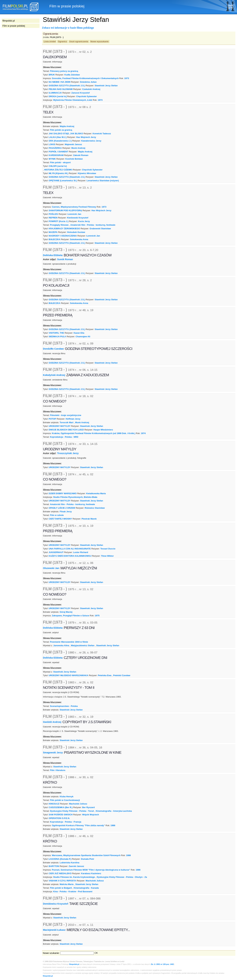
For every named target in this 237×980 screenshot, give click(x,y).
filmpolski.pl (74, 964)
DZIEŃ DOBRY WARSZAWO (63, 493)
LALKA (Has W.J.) (58, 137)
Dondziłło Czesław (53, 349)
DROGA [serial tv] (58, 96)
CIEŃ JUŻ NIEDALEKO (60, 873)
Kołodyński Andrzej (54, 375)
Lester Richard (81, 552)
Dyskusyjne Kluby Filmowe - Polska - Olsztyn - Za (122, 877)
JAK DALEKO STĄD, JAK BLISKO (66, 134)
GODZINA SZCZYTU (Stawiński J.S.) (67, 86)
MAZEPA (53, 232)
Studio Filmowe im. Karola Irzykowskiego (74, 877)
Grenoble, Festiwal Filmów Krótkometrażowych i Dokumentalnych (85, 78)
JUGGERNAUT (56, 552)
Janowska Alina (61, 645)
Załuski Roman (81, 155)
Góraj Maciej (66, 612)
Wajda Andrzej (67, 126)
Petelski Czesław (122, 675)
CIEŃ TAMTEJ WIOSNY (60, 519)
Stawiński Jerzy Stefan (106, 86)
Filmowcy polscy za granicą (64, 71)
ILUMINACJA (55, 93)
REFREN (53, 218)
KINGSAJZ (54, 804)
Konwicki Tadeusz (102, 134)
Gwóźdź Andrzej (52, 722)
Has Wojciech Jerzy (86, 137)
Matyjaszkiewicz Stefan (83, 645)
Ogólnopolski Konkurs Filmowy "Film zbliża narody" (78, 825)
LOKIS (52, 144)
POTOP (52, 419)
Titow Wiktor (107, 556)
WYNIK (52, 159)
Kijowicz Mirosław (87, 173)
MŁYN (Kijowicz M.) (59, 173)
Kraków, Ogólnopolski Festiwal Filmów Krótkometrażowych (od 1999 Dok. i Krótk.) (94, 433)
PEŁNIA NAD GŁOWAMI (61, 89)
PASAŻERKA (55, 148)
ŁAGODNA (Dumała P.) (60, 859)
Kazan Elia (79, 333)
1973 (127, 78)
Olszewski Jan (51, 568)
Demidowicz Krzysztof (55, 904)
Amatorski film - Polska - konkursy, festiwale (93, 225)
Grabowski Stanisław (100, 229)
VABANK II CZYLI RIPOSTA (62, 881)
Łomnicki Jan (74, 214)
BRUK (52, 75)
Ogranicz (62, 41)
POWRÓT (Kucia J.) (59, 221)
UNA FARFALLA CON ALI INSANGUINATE (70, 549)
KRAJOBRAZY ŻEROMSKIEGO (64, 229)
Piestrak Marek (89, 519)
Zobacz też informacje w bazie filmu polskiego (68, 28)
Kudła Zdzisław (72, 75)
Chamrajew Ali (83, 337)
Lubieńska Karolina (70, 863)
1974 (143, 433)
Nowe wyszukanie (99, 41)
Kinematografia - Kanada (86, 888)
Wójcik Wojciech (91, 815)
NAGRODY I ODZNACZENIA (63, 236)
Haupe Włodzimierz (103, 430)
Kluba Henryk (67, 797)
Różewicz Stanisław (95, 508)
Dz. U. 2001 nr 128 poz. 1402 (162, 964)
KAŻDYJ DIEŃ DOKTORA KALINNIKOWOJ (70, 556)
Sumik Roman (65, 259)
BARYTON (54, 866)
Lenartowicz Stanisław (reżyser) (103, 181)
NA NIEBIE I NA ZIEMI (60, 82)
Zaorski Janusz (76, 866)
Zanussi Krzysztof (81, 93)
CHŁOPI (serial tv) (58, 166)
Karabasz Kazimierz (91, 873)
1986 (113, 825)
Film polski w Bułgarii (61, 888)
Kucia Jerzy (84, 221)
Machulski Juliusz (78, 804)
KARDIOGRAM (56, 155)
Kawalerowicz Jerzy (91, 141)
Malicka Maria (67, 884)
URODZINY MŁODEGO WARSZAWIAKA (69, 675)
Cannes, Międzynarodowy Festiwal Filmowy (74, 207)
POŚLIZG (53, 214)
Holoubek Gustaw (76, 232)
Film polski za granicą (61, 130)
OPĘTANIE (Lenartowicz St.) (63, 181)
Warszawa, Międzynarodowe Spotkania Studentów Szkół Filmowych (86, 855)
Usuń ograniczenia (79, 41)
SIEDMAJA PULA (57, 337)
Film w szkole (57, 515)
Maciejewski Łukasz (54, 930)
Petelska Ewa (105, 675)
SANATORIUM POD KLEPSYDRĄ (65, 210)
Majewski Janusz (73, 144)
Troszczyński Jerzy (68, 453)
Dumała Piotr (88, 859)
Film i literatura (58, 770)
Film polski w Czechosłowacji (65, 800)
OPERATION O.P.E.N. (59, 818)
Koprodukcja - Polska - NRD (64, 437)
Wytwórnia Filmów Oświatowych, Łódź (73, 100)
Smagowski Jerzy (53, 753)
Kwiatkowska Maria (96, 493)
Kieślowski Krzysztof (78, 218)
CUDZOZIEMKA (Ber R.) (61, 807)
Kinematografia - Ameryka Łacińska (114, 811)
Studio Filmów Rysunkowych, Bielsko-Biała (75, 497)
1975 (97, 616)
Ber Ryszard (88, 807)
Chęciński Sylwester (86, 96)
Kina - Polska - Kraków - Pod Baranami (73, 891)
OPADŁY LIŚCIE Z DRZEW (62, 508)
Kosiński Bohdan (74, 159)
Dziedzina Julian (88, 82)
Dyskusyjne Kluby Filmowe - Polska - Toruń (72, 811)
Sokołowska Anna (79, 239)
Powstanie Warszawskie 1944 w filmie (69, 642)
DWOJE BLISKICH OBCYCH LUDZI (66, 430)
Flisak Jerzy (66, 512)
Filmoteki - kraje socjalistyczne (66, 415)
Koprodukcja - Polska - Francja (66, 822)
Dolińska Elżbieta (53, 255)
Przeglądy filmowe (59, 225)
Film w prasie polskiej (14, 26)
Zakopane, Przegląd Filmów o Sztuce (71, 616)
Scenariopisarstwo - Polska (64, 706)
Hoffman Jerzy (73, 419)
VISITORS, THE (56, 333)
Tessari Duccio (108, 549)
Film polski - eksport (60, 162)
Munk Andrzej (78, 148)
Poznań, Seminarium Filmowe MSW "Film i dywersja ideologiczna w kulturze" (91, 870)
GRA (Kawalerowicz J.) (60, 141)
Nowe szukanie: (51, 953)
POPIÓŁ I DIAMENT (59, 152)
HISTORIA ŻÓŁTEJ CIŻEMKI (58, 170)
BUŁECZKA (55, 239)
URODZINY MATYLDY (60, 426)
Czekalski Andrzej (91, 89)
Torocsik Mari (67, 422)
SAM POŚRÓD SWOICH (61, 815)
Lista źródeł (50, 41)
